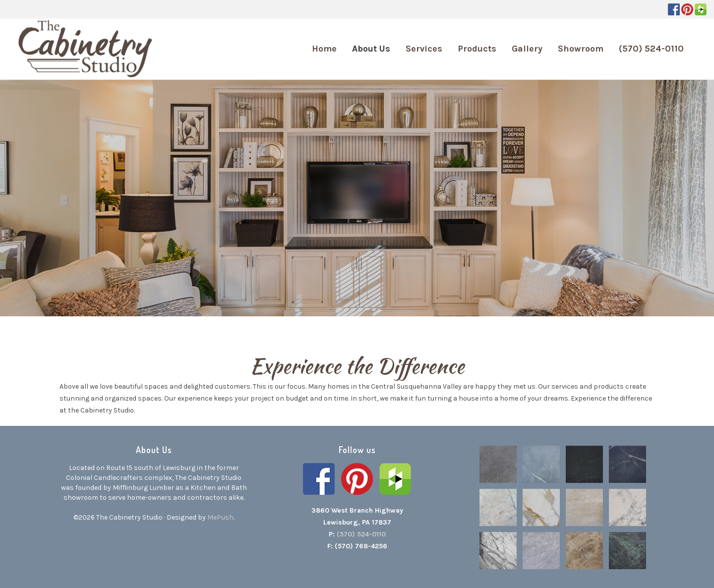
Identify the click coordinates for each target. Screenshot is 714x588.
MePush (220, 517)
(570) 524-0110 (361, 534)
